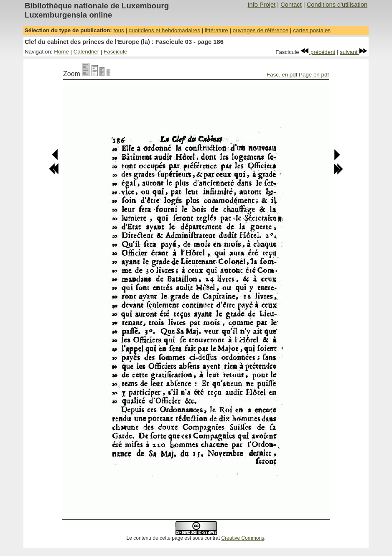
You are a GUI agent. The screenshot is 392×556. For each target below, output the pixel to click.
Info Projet (261, 5)
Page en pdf (314, 75)
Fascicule (115, 52)
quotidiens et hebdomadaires (164, 30)
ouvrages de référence (261, 30)
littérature (216, 30)
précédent (318, 52)
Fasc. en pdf (282, 75)
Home (61, 52)
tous (118, 30)
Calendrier (87, 52)
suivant (354, 52)
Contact (291, 5)
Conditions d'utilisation (337, 5)
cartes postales (312, 30)
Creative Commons (243, 538)
